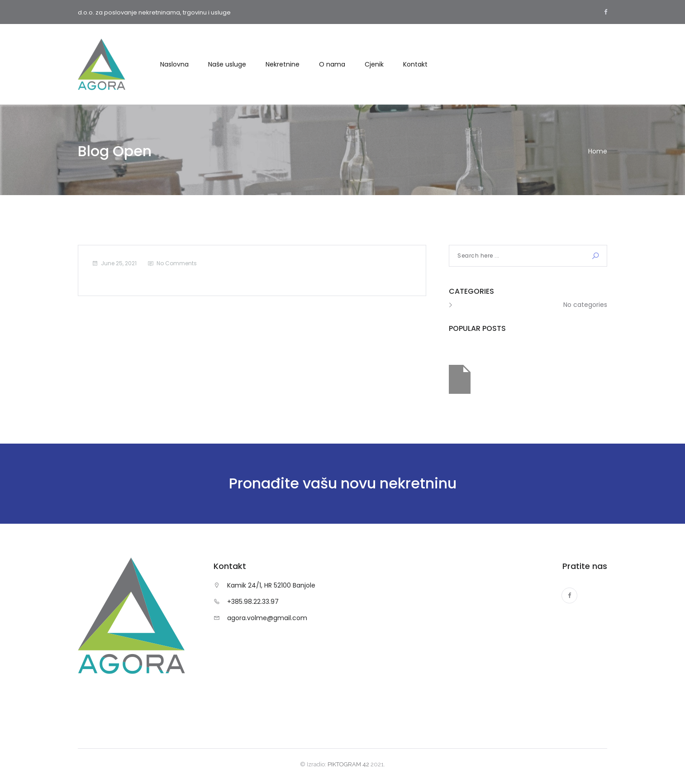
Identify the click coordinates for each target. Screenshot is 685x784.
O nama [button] (332, 64)
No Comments (177, 263)
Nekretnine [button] (283, 64)
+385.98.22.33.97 (253, 602)
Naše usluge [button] (227, 64)
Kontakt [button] (415, 64)
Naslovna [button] (174, 64)
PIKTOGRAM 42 (348, 764)
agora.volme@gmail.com (267, 618)
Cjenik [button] (374, 64)
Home (598, 151)
